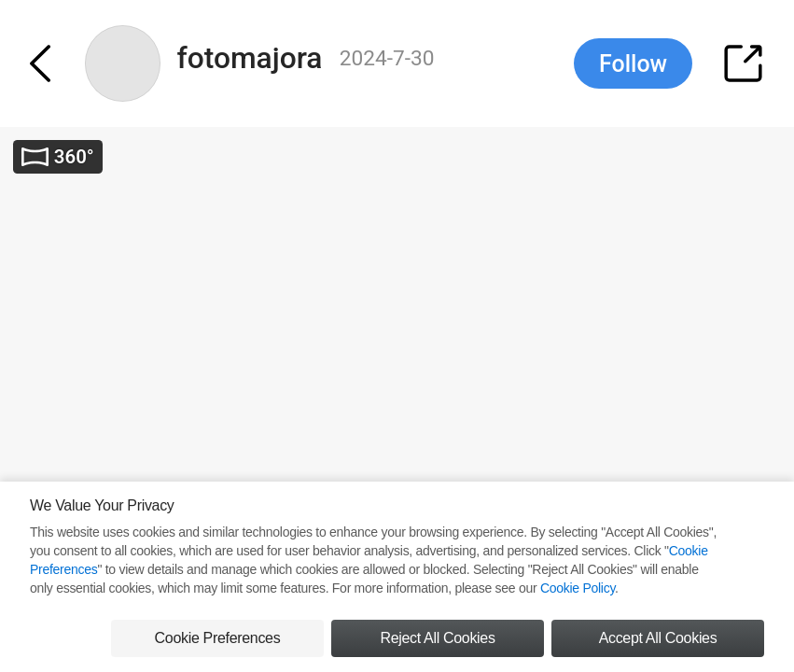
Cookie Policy (578, 588)
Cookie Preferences (218, 638)
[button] (50, 63)
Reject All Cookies (437, 638)
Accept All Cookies (658, 638)
